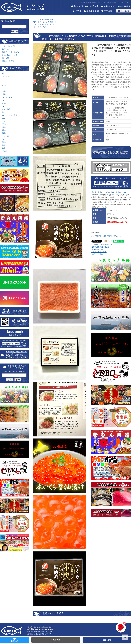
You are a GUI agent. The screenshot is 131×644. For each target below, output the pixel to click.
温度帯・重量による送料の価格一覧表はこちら (109, 192)
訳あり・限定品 (8, 61)
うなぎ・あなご (8, 97)
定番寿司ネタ (48, 20)
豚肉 (4, 130)
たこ (4, 88)
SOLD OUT (56, 640)
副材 (4, 148)
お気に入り (14, 640)
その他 (5, 151)
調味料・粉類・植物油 (11, 52)
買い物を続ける (97, 249)
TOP (34, 20)
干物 (4, 124)
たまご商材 (6, 136)
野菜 (4, 133)
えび (4, 82)
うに (4, 100)
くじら (5, 121)
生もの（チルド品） (10, 46)
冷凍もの (6, 49)
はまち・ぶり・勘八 (10, 115)
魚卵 (4, 91)
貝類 (4, 94)
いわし (5, 103)
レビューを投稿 (97, 254)
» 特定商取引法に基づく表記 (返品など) (106, 236)
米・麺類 (6, 58)
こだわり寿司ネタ (50, 22)
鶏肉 (4, 127)
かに (4, 79)
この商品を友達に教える (100, 247)
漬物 (4, 142)
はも (4, 118)
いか (4, 85)
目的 (40, 20)
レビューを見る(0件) (99, 252)
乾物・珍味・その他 (10, 55)
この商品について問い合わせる (103, 244)
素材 (40, 27)
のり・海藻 (6, 109)
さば (4, 106)
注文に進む (107, 640)
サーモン (6, 76)
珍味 (4, 145)
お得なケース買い (50, 24)
